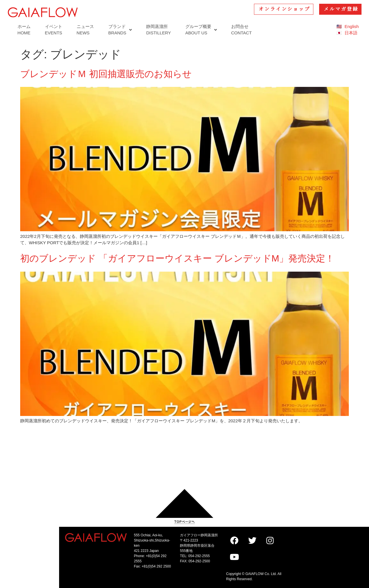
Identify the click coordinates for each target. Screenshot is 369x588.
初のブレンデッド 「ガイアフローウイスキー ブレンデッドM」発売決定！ (177, 258)
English (352, 26)
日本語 (351, 33)
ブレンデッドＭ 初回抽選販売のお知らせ (106, 74)
